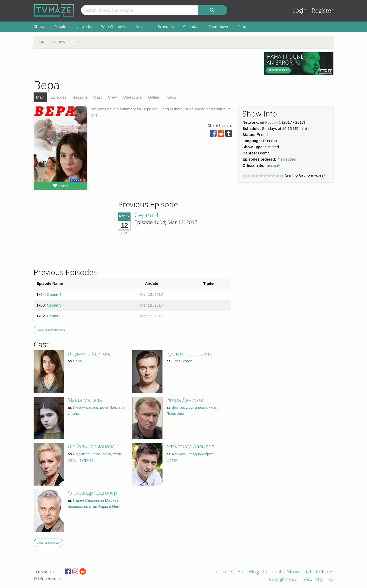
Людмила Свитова (90, 354)
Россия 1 (273, 122)
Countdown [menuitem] (218, 27)
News (171, 97)
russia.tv (273, 165)
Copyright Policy (283, 579)
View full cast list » (48, 543)
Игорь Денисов (185, 400)
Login (300, 11)
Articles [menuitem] (142, 27)
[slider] (263, 176)
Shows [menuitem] (40, 27)
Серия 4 (146, 215)
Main (40, 97)
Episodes (59, 97)
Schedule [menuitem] (166, 27)
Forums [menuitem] (244, 27)
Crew (112, 97)
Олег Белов (182, 361)
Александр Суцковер (92, 493)
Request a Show (281, 572)
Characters (132, 97)
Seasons (80, 97)
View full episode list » (51, 330)
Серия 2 (54, 316)
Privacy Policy (312, 579)
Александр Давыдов (190, 446)
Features (223, 572)
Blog (254, 572)
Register (323, 11)
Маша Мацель (85, 400)
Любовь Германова (91, 446)
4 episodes (287, 159)
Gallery (154, 97)
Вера (77, 361)
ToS (330, 579)
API (241, 572)
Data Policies (318, 572)
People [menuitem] (60, 27)
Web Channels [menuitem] (114, 27)
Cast (98, 97)
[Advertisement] (145, 64)
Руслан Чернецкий (189, 354)
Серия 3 (54, 305)
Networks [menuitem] (84, 27)
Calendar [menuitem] (191, 27)
